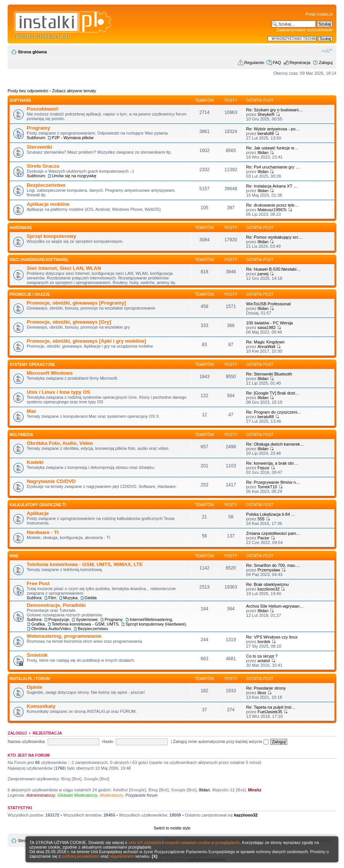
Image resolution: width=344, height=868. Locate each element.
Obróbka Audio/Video (51, 629)
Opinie (35, 687)
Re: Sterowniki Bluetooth (269, 374)
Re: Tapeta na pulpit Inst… (271, 707)
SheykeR (266, 114)
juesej (263, 274)
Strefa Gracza (43, 166)
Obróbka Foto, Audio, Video (60, 443)
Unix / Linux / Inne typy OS (58, 392)
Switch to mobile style (172, 828)
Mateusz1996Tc (272, 210)
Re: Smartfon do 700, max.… (273, 565)
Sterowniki (39, 147)
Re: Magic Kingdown (265, 342)
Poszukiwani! (43, 109)
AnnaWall (266, 347)
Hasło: (108, 741)
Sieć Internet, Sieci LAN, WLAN (64, 268)
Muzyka (71, 598)
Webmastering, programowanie (64, 636)
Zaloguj (326, 63)
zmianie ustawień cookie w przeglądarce (202, 842)
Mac (32, 411)
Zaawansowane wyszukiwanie (305, 30)
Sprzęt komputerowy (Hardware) (156, 624)
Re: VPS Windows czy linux (272, 637)
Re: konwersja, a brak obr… (272, 463)
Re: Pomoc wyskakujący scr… (274, 237)
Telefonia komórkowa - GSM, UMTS (85, 624)
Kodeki (35, 462)
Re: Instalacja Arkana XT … (272, 186)
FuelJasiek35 (270, 712)
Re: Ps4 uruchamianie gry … (273, 167)
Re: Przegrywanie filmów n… (273, 482)
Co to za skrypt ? (262, 656)
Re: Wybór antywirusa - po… (273, 129)
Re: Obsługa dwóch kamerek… (275, 444)
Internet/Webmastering (151, 619)
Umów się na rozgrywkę (74, 176)
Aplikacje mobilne (48, 204)
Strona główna (32, 52)
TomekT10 (267, 487)
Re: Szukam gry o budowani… (274, 110)
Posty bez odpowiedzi (28, 91)
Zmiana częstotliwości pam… (273, 533)
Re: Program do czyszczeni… (274, 412)
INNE (14, 556)
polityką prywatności (80, 856)
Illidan (263, 152)
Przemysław (269, 570)
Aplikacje (38, 513)
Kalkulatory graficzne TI (38, 505)
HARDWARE (21, 228)
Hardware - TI (43, 532)
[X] (155, 856)
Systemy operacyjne (32, 365)
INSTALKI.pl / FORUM (30, 679)
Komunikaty (41, 706)
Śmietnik (37, 655)
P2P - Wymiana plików (73, 138)
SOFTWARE (20, 100)
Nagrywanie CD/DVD (51, 481)
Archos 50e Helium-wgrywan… (275, 606)
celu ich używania (145, 842)
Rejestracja (300, 63)
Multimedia (21, 435)
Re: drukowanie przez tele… (272, 205)
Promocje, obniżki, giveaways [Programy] (76, 303)
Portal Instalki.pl (319, 14)
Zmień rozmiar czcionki (327, 50)
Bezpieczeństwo (46, 185)
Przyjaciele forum (141, 795)
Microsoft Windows (50, 373)
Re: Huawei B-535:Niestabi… (273, 269)
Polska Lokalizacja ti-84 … (271, 514)
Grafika (38, 624)
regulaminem (122, 856)
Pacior (263, 538)
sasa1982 (267, 327)
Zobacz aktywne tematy (74, 91)
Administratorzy (41, 795)
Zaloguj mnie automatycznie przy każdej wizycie (221, 741)
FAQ (277, 63)
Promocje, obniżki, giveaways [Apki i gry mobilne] (86, 341)
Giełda (91, 598)
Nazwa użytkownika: (27, 741)
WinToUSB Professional (268, 304)
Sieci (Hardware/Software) (39, 260)
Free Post (38, 583)
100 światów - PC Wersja (269, 323)
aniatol (264, 661)
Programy (39, 128)
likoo (262, 693)
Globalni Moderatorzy (78, 795)
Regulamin (254, 63)
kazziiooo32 (268, 589)
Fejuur (263, 468)
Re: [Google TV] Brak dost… (272, 393)
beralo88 (266, 133)
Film (52, 598)
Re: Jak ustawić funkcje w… (272, 148)
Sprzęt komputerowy (51, 236)
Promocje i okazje (30, 294)
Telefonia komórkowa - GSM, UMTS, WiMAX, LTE (85, 564)
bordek (264, 642)
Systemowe (87, 619)
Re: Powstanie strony (266, 688)
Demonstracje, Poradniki (56, 605)
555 (261, 519)
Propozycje (59, 619)
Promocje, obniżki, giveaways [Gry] (69, 322)
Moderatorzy (112, 795)
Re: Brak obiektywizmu (267, 584)
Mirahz (255, 790)
